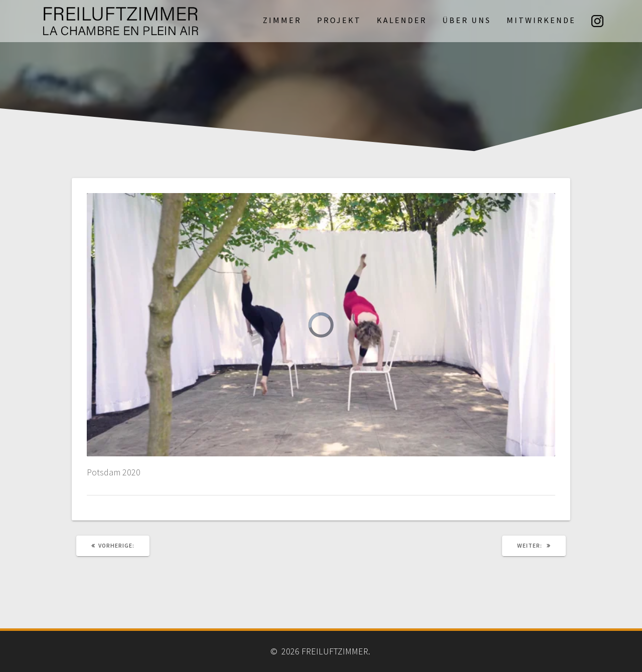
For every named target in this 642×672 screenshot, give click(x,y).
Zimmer (282, 20)
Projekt (339, 20)
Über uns (467, 20)
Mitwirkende (541, 20)
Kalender (402, 20)
